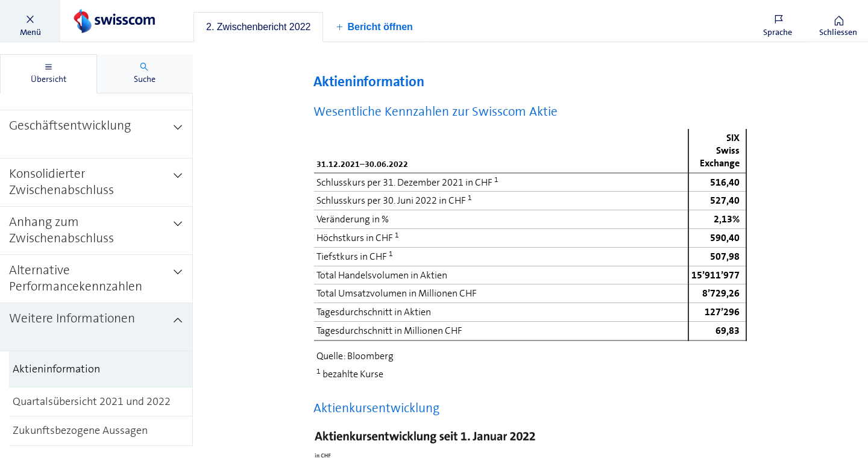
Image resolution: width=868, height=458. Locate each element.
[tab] (258, 27)
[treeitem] (96, 134)
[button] (30, 21)
